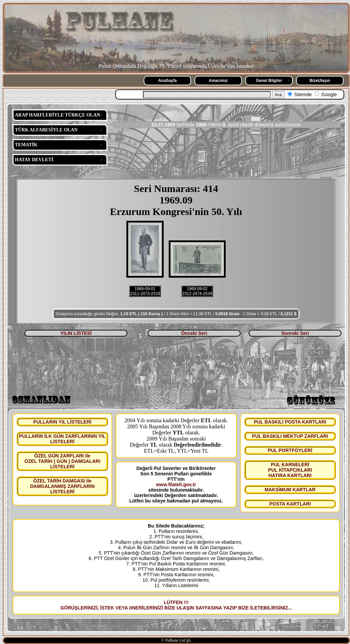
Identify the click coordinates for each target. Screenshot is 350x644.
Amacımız (218, 81)
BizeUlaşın (320, 81)
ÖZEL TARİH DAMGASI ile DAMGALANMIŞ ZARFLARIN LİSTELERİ (63, 486)
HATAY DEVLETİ (34, 160)
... (290, 608)
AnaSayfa (168, 81)
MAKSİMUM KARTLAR (290, 490)
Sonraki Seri (295, 333)
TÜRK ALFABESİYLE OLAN (46, 130)
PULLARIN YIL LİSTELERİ (62, 422)
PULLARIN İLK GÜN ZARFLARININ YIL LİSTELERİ (62, 439)
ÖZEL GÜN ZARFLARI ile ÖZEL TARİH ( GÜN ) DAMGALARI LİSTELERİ (62, 461)
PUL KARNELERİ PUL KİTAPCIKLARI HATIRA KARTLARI (290, 470)
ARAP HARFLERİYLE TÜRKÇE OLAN (57, 115)
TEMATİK (26, 145)
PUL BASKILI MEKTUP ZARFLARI (290, 436)
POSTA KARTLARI (290, 504)
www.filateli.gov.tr (176, 485)
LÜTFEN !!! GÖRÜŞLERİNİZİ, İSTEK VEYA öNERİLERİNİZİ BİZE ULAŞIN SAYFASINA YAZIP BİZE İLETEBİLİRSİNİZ (174, 605)
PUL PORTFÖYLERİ (290, 450)
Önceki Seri (194, 333)
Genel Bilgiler (269, 81)
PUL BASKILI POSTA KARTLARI (290, 422)
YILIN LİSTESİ (76, 333)
